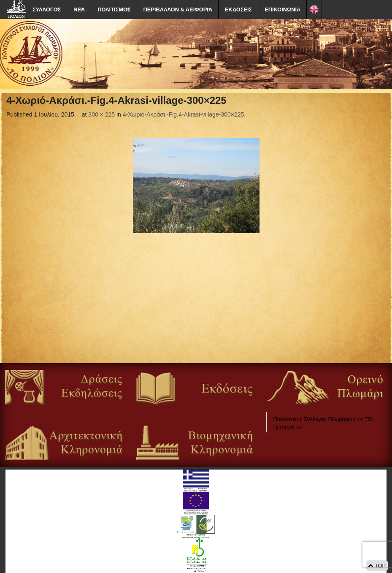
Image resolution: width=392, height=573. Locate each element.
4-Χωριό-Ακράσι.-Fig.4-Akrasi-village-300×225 (184, 114)
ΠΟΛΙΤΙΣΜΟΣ (114, 10)
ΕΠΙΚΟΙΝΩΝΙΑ (283, 10)
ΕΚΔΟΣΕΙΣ (238, 10)
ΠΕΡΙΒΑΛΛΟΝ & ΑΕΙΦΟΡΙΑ (178, 10)
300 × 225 (101, 114)
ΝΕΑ (79, 10)
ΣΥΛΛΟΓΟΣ (47, 10)
